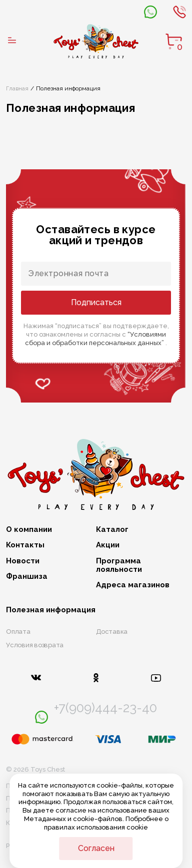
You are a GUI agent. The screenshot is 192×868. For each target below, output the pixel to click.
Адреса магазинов (133, 585)
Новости (23, 561)
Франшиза (27, 577)
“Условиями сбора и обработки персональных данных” (95, 339)
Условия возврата (35, 645)
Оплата (18, 632)
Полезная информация (51, 610)
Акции (108, 545)
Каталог (112, 530)
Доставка (112, 632)
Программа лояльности (119, 565)
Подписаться (96, 302)
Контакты (25, 545)
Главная (17, 88)
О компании (29, 530)
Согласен (96, 848)
